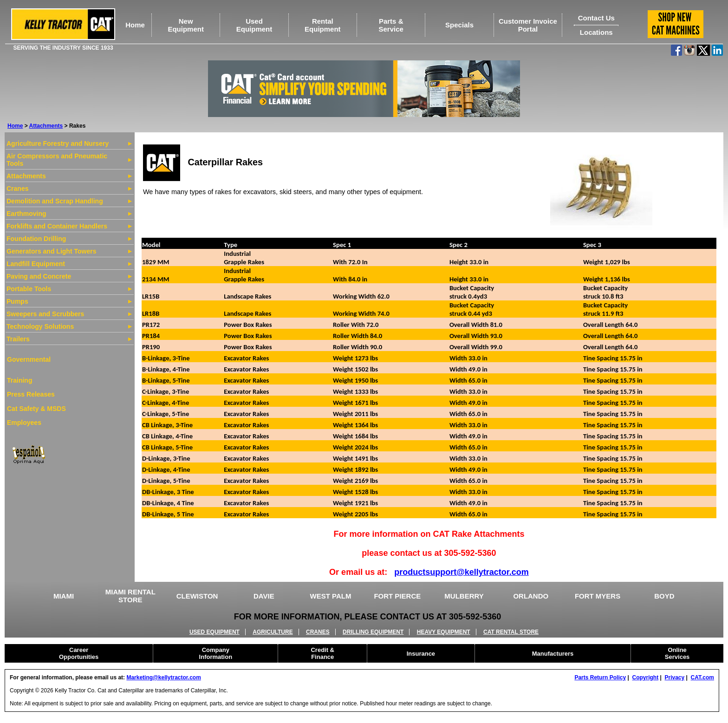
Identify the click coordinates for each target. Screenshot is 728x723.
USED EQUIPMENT (214, 632)
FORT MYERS (598, 596)
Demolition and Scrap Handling (55, 201)
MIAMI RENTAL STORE (130, 596)
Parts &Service (391, 25)
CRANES (318, 632)
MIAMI (64, 596)
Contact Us (596, 18)
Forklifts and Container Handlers (57, 226)
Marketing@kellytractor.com (163, 677)
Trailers (18, 339)
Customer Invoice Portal (528, 25)
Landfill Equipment (36, 264)
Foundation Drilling (36, 239)
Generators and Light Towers (51, 251)
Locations (596, 32)
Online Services (677, 653)
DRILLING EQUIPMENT (373, 632)
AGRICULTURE (273, 632)
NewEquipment (186, 25)
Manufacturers (553, 654)
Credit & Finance (322, 653)
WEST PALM (331, 596)
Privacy (675, 677)
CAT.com (702, 677)
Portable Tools (29, 289)
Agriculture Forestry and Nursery (58, 143)
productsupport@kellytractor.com (461, 572)
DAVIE (264, 596)
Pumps (17, 301)
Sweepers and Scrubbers (45, 314)
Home (135, 25)
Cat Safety (23, 409)
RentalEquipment (323, 25)
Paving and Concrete (39, 276)
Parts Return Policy (600, 677)
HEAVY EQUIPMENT (444, 632)
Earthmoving (26, 214)
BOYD (664, 596)
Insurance (421, 654)
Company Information (216, 653)
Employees (24, 423)
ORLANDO (531, 596)
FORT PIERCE (397, 596)
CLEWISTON (197, 596)
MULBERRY (464, 596)
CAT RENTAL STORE (511, 632)
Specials (459, 25)
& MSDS (52, 409)
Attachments (46, 126)
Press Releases (31, 394)
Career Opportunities (79, 653)
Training (19, 380)
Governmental (29, 359)
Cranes (17, 189)
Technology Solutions (40, 326)
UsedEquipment (254, 25)
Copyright (645, 677)
